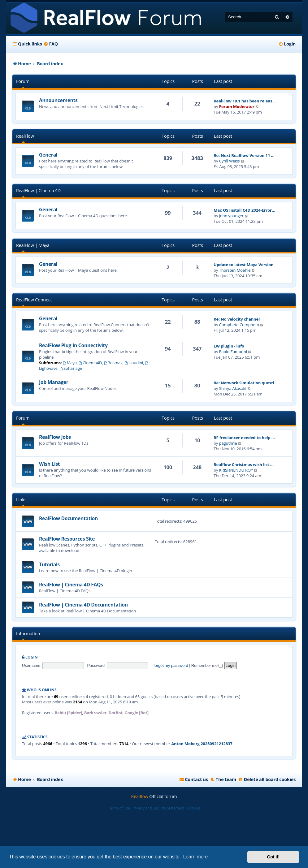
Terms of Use (119, 808)
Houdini (134, 363)
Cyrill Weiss (230, 161)
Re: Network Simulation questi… (245, 383)
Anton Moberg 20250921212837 (202, 744)
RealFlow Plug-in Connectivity (73, 345)
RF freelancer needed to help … (244, 438)
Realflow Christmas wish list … (244, 464)
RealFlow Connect (34, 300)
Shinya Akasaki (233, 388)
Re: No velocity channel (237, 319)
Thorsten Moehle (235, 270)
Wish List (49, 464)
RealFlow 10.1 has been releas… (245, 101)
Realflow (140, 796)
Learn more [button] (195, 857)
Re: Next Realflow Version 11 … (244, 155)
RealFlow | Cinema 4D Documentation (83, 605)
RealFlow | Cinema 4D (38, 190)
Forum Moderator (237, 106)
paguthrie (228, 443)
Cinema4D (90, 363)
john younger (231, 216)
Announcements (58, 100)
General (48, 155)
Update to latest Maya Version (243, 265)
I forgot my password (170, 665)
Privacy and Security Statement (159, 808)
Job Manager (54, 382)
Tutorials (49, 564)
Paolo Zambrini (233, 352)
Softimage (71, 368)
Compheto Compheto (239, 325)
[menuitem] (51, 44)
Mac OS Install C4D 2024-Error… (244, 210)
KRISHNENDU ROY (236, 470)
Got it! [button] (273, 857)
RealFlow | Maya (33, 245)
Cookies (193, 808)
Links (21, 500)
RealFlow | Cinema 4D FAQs (71, 585)
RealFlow (25, 136)
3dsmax (113, 363)
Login (32, 657)
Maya (70, 363)
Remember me (207, 665)
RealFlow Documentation (68, 518)
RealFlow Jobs (55, 437)
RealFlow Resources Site (67, 539)
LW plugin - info (229, 346)
